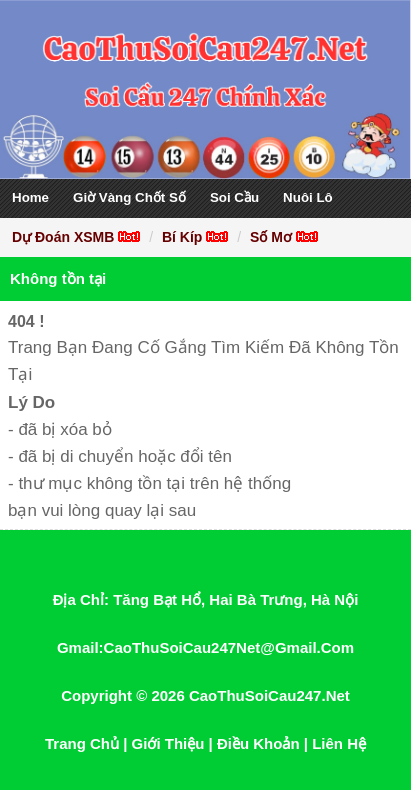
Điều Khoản (258, 743)
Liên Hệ (339, 743)
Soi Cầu (234, 197)
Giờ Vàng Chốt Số (129, 197)
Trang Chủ (82, 743)
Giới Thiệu (168, 743)
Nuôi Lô (308, 197)
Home (30, 197)
